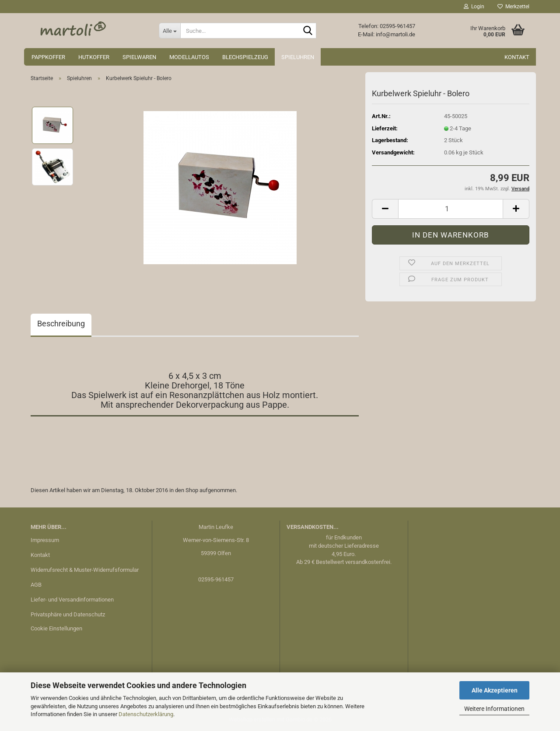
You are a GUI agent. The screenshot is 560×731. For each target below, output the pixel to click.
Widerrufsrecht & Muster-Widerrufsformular (85, 570)
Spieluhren (298, 57)
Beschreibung (61, 324)
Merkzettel (513, 7)
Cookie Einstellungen (56, 628)
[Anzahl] (451, 209)
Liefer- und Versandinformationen (72, 600)
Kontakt (517, 57)
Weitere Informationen (494, 709)
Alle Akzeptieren (495, 690)
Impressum (45, 540)
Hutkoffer (94, 57)
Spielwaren (139, 57)
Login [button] (474, 7)
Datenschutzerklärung (146, 714)
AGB (36, 585)
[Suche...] (170, 31)
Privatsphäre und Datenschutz (68, 614)
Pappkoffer (48, 57)
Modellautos (189, 57)
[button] (385, 209)
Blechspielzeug (245, 57)
